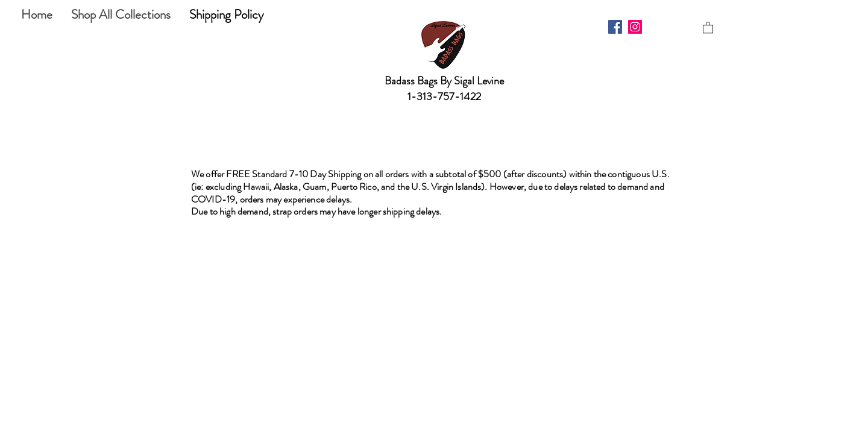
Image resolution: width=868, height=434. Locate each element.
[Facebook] (615, 27)
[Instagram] (635, 27)
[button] (708, 27)
